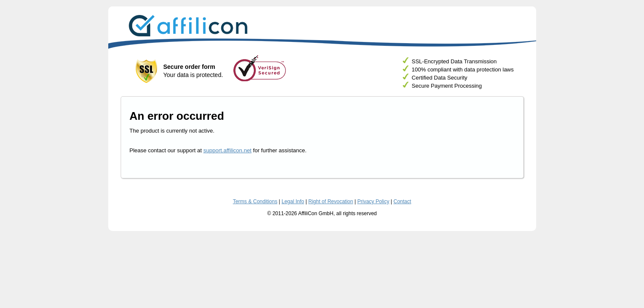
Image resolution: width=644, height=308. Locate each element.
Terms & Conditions (255, 201)
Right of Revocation (331, 201)
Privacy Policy (373, 201)
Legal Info (293, 201)
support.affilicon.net (227, 150)
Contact (402, 201)
